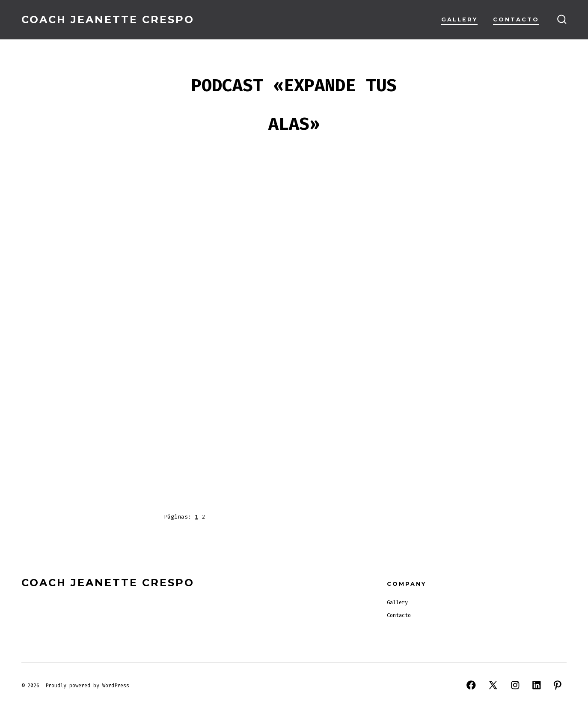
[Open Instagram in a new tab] (515, 685)
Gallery (459, 19)
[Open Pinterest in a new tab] (558, 685)
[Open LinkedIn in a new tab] (537, 685)
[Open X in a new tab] (493, 685)
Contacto (516, 19)
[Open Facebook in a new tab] (471, 685)
